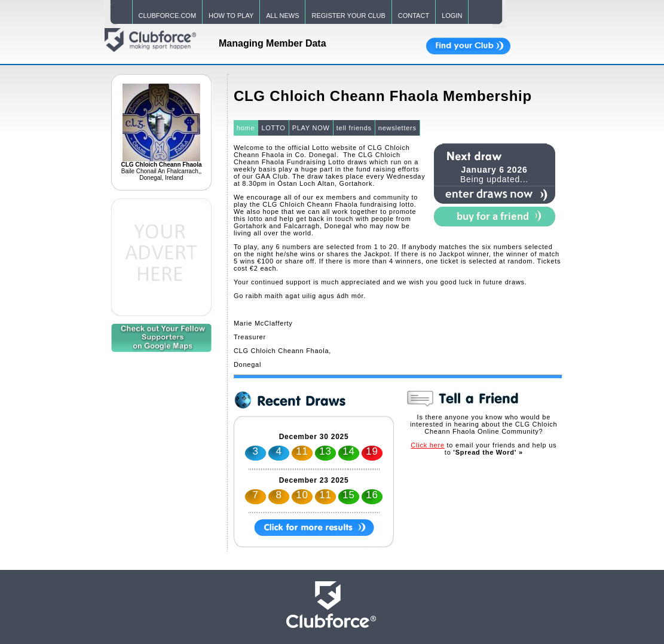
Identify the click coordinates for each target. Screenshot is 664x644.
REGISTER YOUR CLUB (348, 16)
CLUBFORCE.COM (168, 16)
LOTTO (273, 128)
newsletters (397, 128)
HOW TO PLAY (231, 16)
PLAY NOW (311, 128)
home (246, 128)
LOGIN (452, 16)
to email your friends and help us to (484, 449)
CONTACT (414, 16)
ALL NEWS (282, 16)
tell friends (354, 128)
